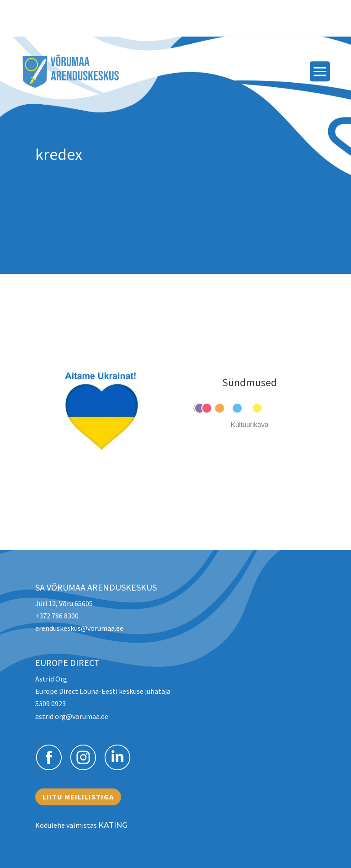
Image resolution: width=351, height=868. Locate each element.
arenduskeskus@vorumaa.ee (79, 628)
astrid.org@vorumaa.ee (72, 716)
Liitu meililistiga (78, 797)
